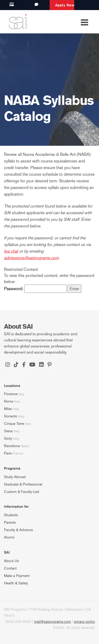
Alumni (9, 537)
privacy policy (84, 622)
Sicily (8, 438)
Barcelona (12, 446)
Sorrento (11, 416)
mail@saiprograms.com (53, 622)
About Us (11, 561)
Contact (10, 568)
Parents (10, 522)
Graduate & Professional (23, 484)
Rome (9, 401)
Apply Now (65, 5)
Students (11, 515)
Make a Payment (17, 576)
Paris (8, 453)
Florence (11, 394)
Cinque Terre (14, 424)
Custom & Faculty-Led (22, 492)
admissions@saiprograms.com (31, 258)
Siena (8, 431)
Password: (35, 289)
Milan (8, 409)
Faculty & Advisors (18, 530)
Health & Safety (16, 583)
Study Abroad (15, 477)
